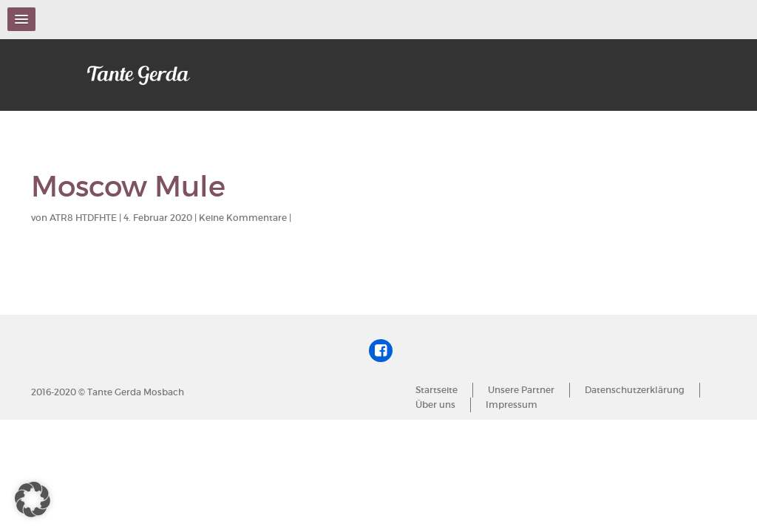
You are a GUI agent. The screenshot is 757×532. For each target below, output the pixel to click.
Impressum (512, 405)
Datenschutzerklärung (635, 390)
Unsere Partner (521, 390)
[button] (33, 499)
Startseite (437, 390)
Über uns (435, 405)
